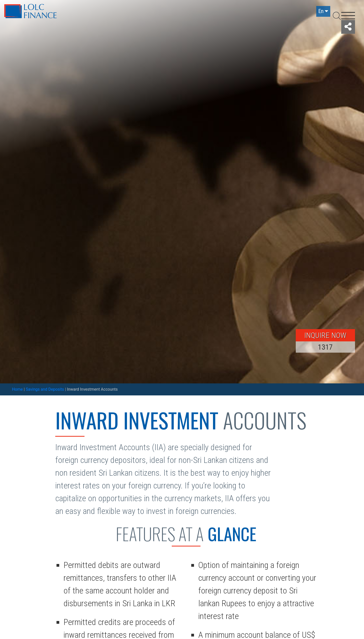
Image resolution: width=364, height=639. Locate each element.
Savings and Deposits (45, 389)
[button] (348, 27)
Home (17, 389)
